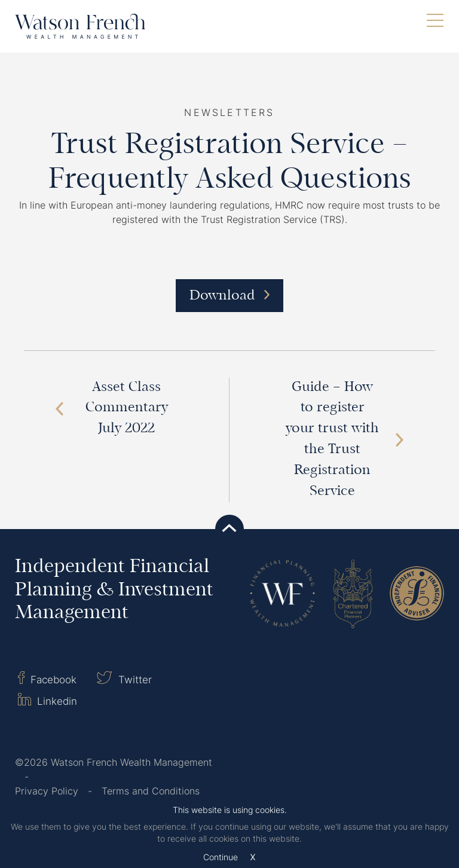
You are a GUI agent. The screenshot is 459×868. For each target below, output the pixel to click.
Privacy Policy (47, 791)
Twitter (124, 678)
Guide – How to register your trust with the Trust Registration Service (345, 440)
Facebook (47, 678)
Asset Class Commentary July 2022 (111, 409)
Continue (221, 857)
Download (229, 296)
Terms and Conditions (151, 791)
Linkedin (48, 700)
